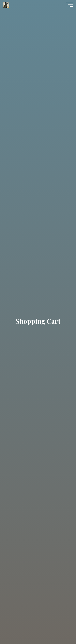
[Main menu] (70, 5)
